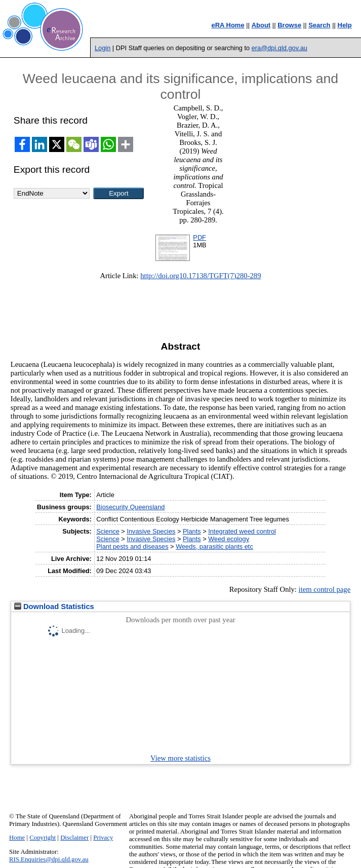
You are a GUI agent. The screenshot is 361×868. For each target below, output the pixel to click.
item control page (325, 589)
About (261, 25)
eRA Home (228, 25)
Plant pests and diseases (132, 546)
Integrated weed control (242, 531)
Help (345, 25)
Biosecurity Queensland (130, 507)
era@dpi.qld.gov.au (279, 48)
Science (108, 531)
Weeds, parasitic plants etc (214, 546)
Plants (192, 531)
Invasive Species (151, 531)
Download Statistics (54, 607)
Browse (289, 25)
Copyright (43, 838)
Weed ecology (229, 539)
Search (319, 25)
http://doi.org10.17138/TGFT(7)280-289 (200, 276)
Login (103, 48)
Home (17, 838)
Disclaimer (74, 838)
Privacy (103, 838)
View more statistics (180, 758)
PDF (199, 237)
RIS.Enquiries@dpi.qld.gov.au (49, 859)
